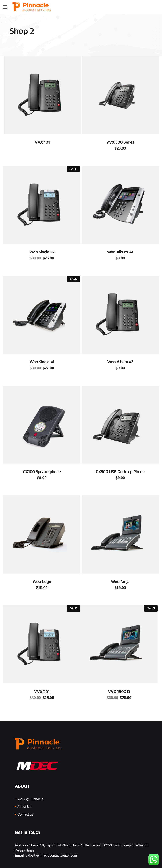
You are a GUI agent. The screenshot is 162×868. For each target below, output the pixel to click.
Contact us (25, 798)
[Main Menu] (5, 7)
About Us (24, 790)
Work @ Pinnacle (30, 782)
